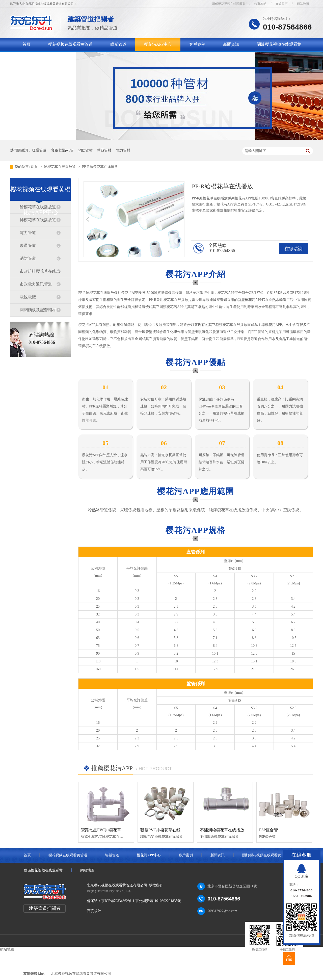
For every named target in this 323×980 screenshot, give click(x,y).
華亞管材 (104, 150)
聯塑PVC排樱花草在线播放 (164, 830)
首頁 (26, 44)
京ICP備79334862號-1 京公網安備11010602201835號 (141, 901)
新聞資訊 (231, 44)
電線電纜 (28, 297)
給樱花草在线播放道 (60, 167)
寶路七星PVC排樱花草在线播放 (109, 830)
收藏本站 (260, 4)
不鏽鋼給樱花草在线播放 (222, 830)
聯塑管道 (118, 44)
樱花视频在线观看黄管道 (70, 44)
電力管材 (123, 150)
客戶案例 (197, 44)
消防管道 (28, 258)
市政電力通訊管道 (36, 284)
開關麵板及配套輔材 (38, 310)
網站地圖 (303, 4)
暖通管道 (39, 150)
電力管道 (28, 233)
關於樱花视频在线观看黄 (279, 44)
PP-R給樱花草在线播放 (100, 167)
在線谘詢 (293, 249)
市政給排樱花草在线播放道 (40, 271)
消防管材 (86, 150)
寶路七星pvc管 (62, 150)
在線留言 (282, 4)
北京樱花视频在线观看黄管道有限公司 (81, 974)
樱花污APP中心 (158, 44)
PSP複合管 (269, 830)
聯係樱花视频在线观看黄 (229, 4)
